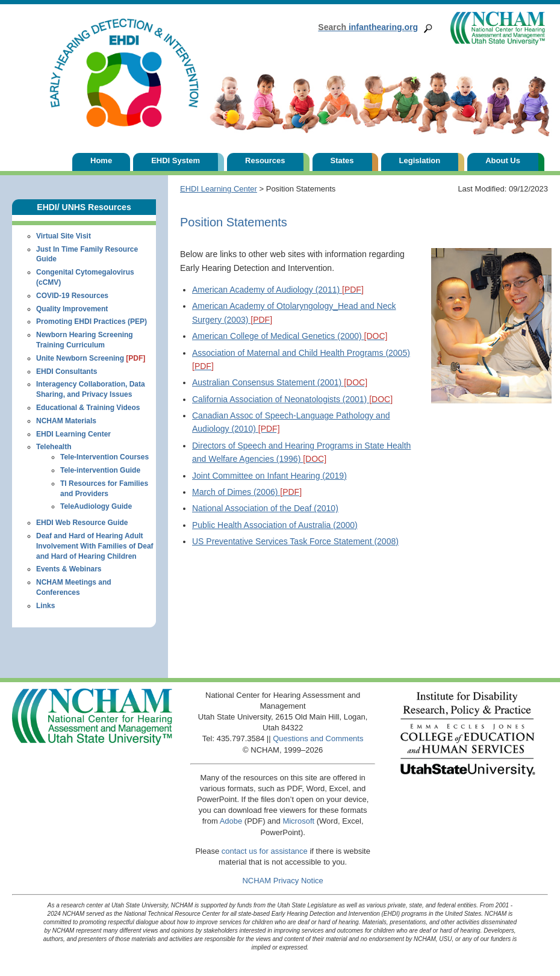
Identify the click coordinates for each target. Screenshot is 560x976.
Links (45, 606)
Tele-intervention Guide (100, 470)
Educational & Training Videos (88, 408)
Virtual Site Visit (64, 236)
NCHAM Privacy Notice (282, 881)
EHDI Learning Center (219, 189)
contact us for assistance (265, 851)
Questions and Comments (318, 738)
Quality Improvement (72, 309)
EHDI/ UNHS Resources (84, 207)
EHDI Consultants (67, 371)
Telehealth (54, 447)
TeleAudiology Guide (96, 506)
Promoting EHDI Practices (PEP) (92, 322)
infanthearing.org (368, 27)
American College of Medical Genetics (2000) (290, 336)
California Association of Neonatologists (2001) (292, 399)
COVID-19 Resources (72, 296)
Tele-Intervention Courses (104, 457)
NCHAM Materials (66, 421)
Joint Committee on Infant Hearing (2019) (269, 476)
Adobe (231, 821)
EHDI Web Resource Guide (82, 523)
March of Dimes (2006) (247, 492)
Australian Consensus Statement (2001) (280, 382)
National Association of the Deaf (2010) (265, 508)
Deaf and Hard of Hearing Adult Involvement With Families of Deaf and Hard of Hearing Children (95, 546)
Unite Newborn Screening (91, 358)
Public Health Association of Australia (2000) (275, 525)
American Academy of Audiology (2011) (278, 290)
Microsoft (298, 821)
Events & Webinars (69, 569)
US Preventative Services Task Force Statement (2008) (295, 541)
